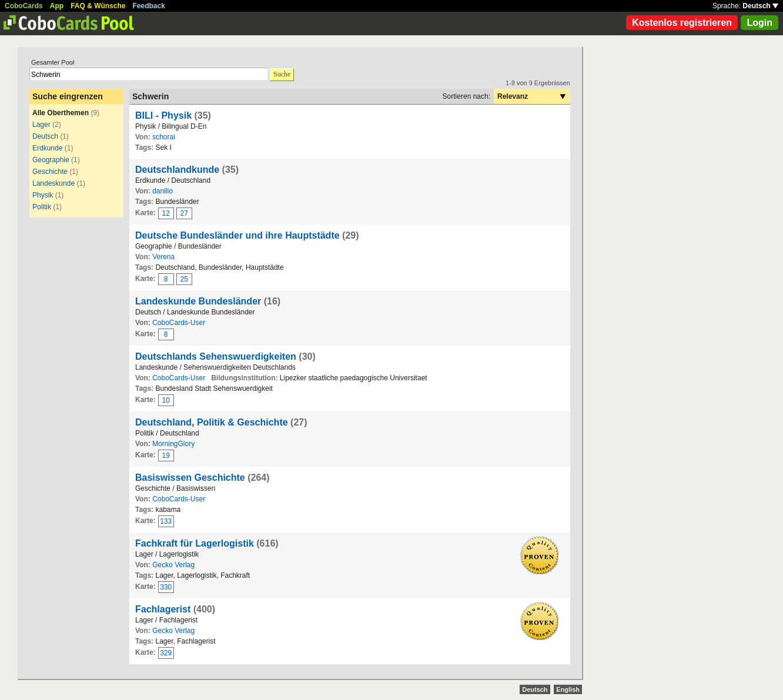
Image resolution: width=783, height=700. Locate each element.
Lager (41, 125)
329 (166, 653)
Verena (163, 257)
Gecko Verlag (173, 565)
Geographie (51, 160)
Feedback (149, 6)
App (57, 6)
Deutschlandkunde (177, 170)
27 (184, 213)
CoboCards (24, 6)
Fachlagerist (163, 609)
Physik (43, 195)
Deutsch (760, 6)
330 (166, 587)
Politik (42, 207)
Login (759, 23)
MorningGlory (173, 444)
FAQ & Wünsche (98, 6)
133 (166, 521)
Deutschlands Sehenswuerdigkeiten (216, 356)
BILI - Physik (163, 115)
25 (184, 279)
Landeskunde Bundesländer (198, 301)
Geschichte (50, 172)
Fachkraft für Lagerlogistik (195, 543)
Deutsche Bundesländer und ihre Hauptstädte (237, 235)
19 (166, 455)
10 (166, 400)
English (568, 689)
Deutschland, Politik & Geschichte (212, 422)
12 (166, 213)
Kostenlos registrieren (682, 23)
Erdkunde (47, 148)
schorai (164, 137)
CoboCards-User (179, 323)
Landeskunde (53, 183)
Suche (282, 74)
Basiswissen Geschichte (190, 478)
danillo (163, 191)
